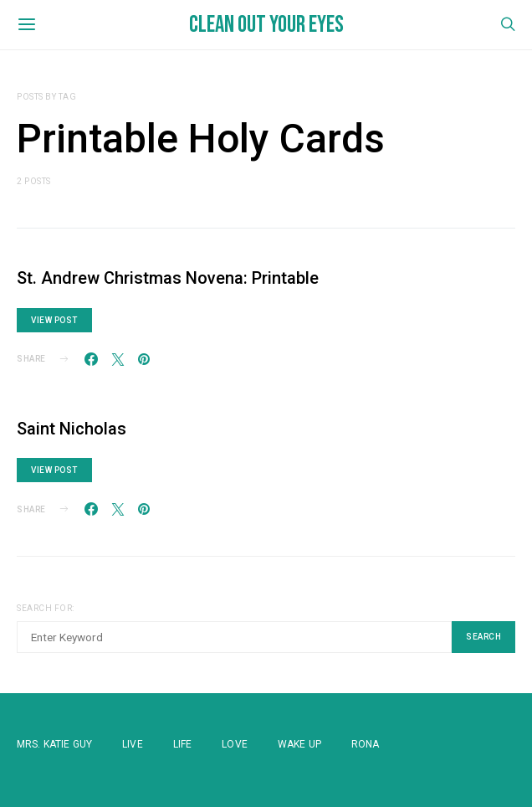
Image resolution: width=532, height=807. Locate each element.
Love (235, 744)
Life (183, 744)
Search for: (46, 608)
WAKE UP (299, 744)
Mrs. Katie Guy (54, 744)
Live (133, 744)
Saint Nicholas (72, 429)
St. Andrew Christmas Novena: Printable (168, 278)
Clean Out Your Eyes (266, 25)
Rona (366, 744)
